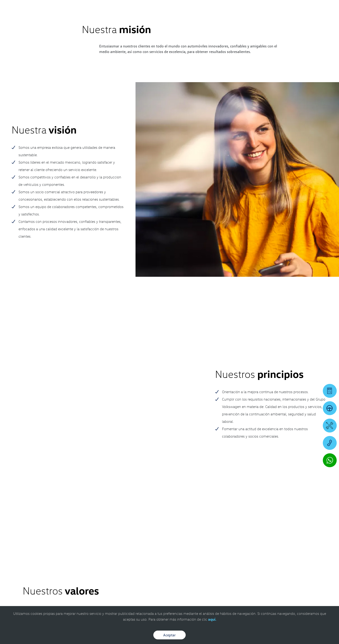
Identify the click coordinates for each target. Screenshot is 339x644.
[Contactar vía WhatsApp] (330, 460)
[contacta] (34, 517)
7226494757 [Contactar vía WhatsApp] (79, 507)
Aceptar (169, 635)
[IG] (303, 499)
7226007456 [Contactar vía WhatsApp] (123, 507)
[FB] (303, 489)
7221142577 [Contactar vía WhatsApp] (169, 510)
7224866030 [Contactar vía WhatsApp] (213, 507)
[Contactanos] (265, 7)
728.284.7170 (75, 497)
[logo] (210, 16)
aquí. (212, 619)
